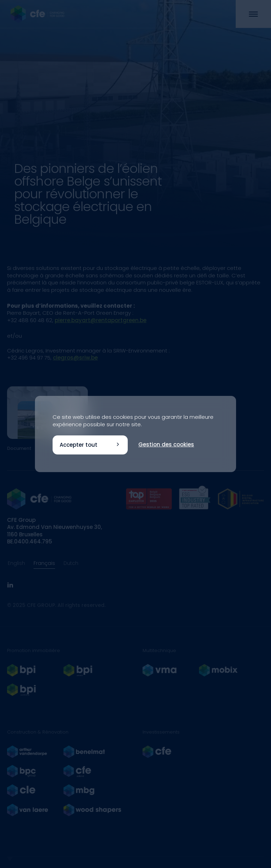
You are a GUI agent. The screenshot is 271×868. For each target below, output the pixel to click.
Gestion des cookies (166, 444)
